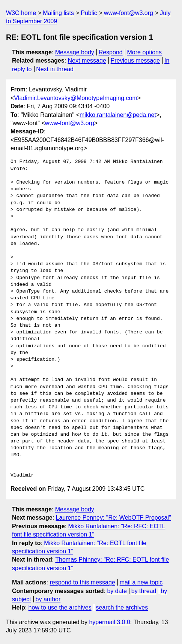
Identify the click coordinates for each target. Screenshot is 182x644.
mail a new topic (141, 582)
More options (145, 52)
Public (89, 13)
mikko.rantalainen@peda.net (118, 115)
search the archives (122, 607)
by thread (144, 591)
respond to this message (82, 582)
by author (48, 599)
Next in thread (55, 69)
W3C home (21, 13)
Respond (111, 52)
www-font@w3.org (129, 13)
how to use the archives (60, 607)
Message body (75, 52)
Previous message (135, 61)
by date (117, 591)
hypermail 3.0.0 (109, 622)
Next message (87, 61)
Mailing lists (58, 13)
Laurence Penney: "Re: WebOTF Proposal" (114, 518)
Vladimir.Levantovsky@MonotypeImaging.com (75, 98)
